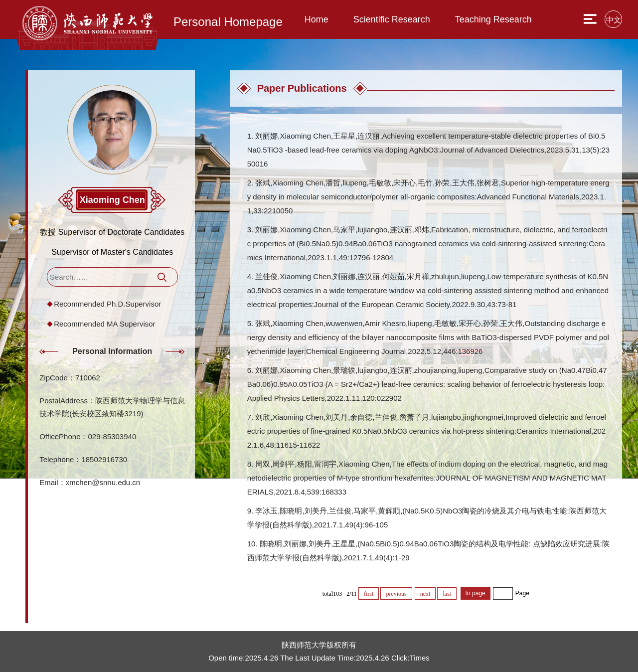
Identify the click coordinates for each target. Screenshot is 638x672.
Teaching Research (493, 19)
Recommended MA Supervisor (104, 324)
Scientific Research (392, 19)
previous (396, 594)
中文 (614, 20)
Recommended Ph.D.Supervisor (107, 304)
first (369, 594)
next (425, 594)
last (447, 594)
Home (317, 19)
